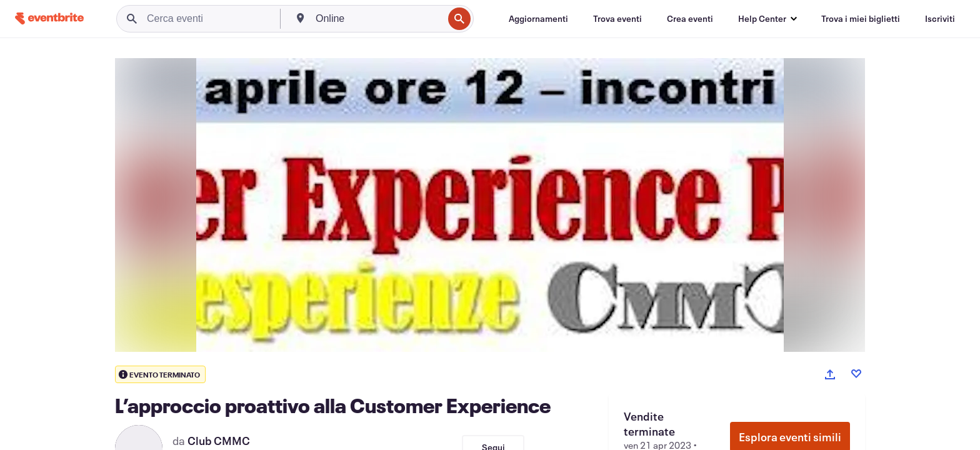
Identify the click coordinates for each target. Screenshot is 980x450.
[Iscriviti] (940, 19)
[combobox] (378, 19)
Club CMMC (219, 441)
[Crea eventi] (690, 19)
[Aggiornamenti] (538, 19)
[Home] (49, 18)
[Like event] (856, 374)
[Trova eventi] (617, 19)
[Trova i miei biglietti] (861, 19)
